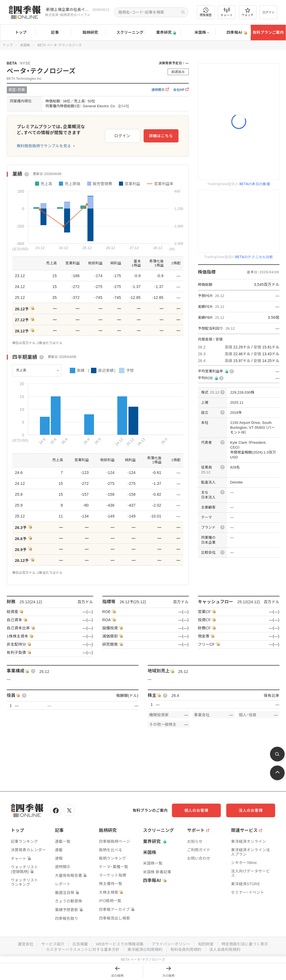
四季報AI (233, 33)
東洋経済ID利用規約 (145, 950)
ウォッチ (248, 12)
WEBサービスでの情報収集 (120, 944)
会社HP (181, 90)
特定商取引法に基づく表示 (245, 944)
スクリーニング (125, 33)
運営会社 (26, 944)
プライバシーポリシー (171, 944)
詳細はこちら (161, 136)
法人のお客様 (251, 810)
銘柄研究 (88, 33)
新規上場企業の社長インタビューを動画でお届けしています (68, 10)
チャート (227, 12)
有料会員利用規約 (186, 950)
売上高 (21, 370)
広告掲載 (80, 944)
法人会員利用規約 (225, 950)
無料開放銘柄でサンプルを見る (44, 146)
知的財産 (206, 944)
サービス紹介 (53, 944)
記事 (53, 33)
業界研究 (163, 33)
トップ (18, 32)
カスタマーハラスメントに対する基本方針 (83, 950)
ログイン (269, 12)
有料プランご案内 (268, 32)
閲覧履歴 (206, 12)
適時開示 (160, 90)
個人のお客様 (196, 810)
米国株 (198, 33)
